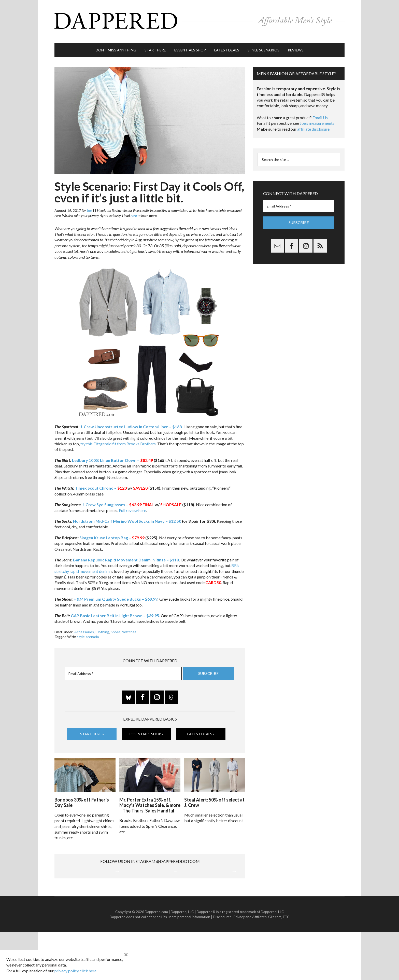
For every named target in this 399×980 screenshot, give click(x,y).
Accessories (84, 627)
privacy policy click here (75, 971)
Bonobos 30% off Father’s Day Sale (82, 796)
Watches (129, 627)
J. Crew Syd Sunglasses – (112, 499)
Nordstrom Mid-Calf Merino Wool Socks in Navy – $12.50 (127, 516)
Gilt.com (275, 965)
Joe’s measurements (317, 118)
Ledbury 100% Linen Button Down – (112, 455)
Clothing (102, 627)
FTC (286, 965)
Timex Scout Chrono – (101, 483)
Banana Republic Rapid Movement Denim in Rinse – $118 (126, 555)
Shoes (116, 627)
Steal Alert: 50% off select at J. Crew (214, 796)
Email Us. (320, 112)
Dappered (199, 19)
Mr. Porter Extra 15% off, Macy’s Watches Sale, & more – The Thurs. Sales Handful (150, 799)
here (134, 210)
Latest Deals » (201, 729)
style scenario (88, 632)
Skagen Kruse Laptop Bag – (112, 533)
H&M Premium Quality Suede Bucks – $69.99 (116, 594)
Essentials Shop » (146, 729)
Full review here (132, 505)
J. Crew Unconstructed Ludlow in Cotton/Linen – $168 (131, 422)
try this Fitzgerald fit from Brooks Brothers (118, 439)
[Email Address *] (123, 668)
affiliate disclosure (313, 124)
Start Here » (92, 729)
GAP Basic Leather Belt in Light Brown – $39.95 (115, 610)
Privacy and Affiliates (250, 965)
